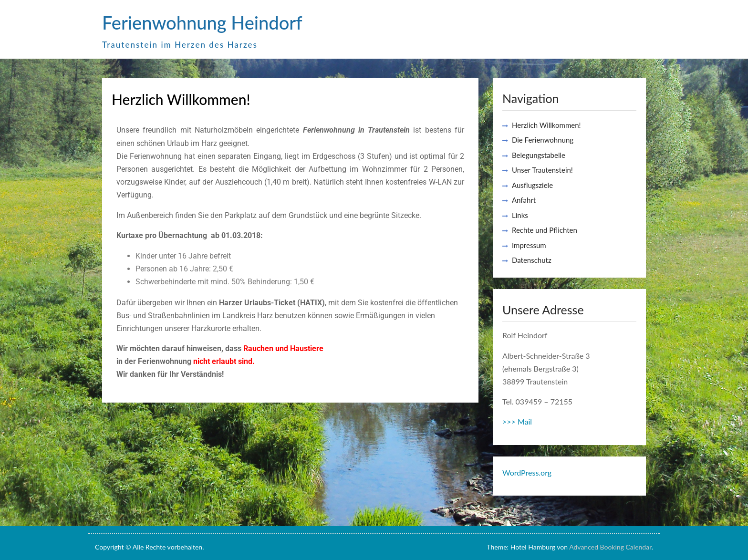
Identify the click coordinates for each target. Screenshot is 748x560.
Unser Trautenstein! (542, 170)
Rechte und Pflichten (545, 230)
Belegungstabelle (539, 155)
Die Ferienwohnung (543, 140)
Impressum (529, 245)
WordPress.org (527, 472)
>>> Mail (517, 421)
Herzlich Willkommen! (546, 125)
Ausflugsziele (532, 185)
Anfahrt (524, 200)
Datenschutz (532, 260)
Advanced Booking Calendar (610, 547)
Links (520, 215)
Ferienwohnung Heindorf (202, 22)
